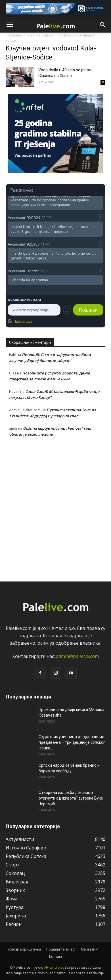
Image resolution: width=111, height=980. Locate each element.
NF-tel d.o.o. (54, 967)
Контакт (56, 957)
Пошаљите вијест (61, 949)
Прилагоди (23, 321)
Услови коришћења (24, 949)
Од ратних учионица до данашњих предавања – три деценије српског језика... (72, 742)
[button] (10, 25)
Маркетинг (90, 949)
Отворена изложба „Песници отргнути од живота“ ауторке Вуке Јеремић (71, 798)
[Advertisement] (55, 508)
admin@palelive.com (77, 656)
